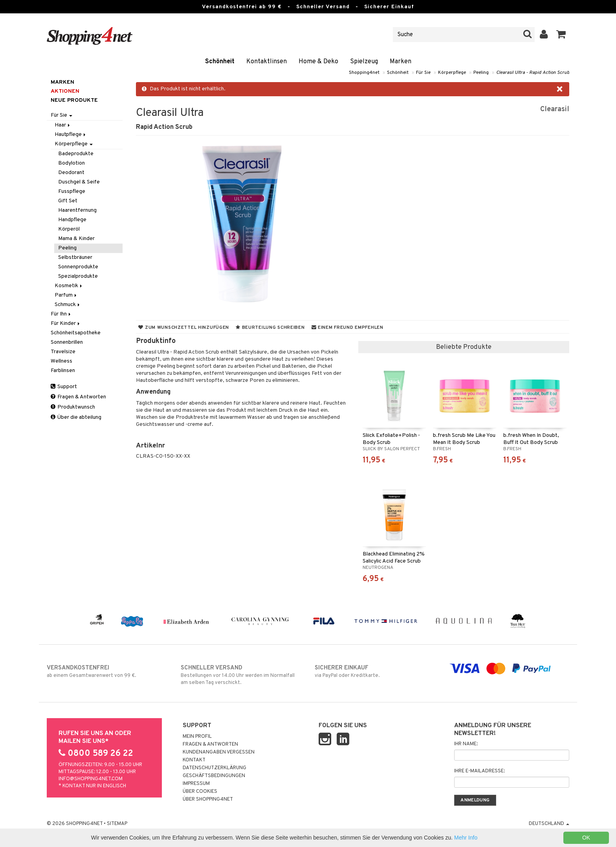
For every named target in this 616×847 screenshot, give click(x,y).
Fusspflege (72, 192)
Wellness (61, 361)
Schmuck (68, 305)
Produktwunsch (73, 407)
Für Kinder (66, 324)
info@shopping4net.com (91, 779)
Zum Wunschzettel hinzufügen (184, 328)
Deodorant (71, 173)
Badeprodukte (76, 154)
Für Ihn (61, 314)
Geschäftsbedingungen (214, 776)
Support (64, 387)
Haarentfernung (77, 210)
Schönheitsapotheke (76, 333)
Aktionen (65, 91)
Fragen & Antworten (78, 397)
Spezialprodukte (78, 276)
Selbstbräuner (75, 258)
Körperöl (69, 229)
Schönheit (220, 62)
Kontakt (194, 760)
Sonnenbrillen (67, 342)
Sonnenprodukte (78, 267)
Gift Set (68, 201)
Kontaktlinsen (267, 62)
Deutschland (549, 824)
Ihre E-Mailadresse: (479, 771)
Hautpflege (71, 135)
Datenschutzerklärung (214, 768)
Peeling (481, 73)
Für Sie (423, 73)
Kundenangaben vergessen (219, 752)
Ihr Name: (466, 744)
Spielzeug (364, 62)
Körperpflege (452, 73)
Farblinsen (63, 371)
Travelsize (63, 352)
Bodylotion (71, 163)
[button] (561, 35)
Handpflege (72, 220)
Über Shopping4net (208, 799)
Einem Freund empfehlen (347, 328)
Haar (63, 125)
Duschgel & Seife (79, 182)
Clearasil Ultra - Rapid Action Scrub (533, 73)
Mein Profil (197, 737)
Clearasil (555, 109)
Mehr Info (466, 838)
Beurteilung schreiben (270, 328)
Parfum (66, 295)
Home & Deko (318, 62)
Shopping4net (364, 73)
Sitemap (117, 824)
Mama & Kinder (76, 239)
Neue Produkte (74, 100)
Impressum (196, 784)
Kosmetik (69, 286)
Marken (401, 62)
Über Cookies (200, 792)
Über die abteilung (76, 417)
